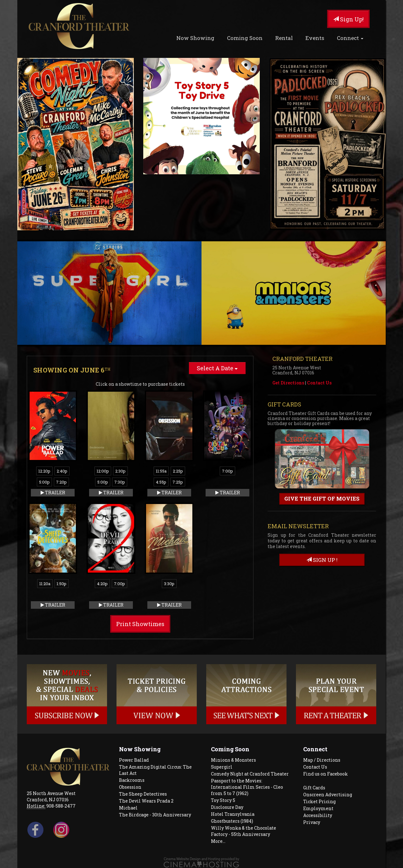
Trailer (53, 493)
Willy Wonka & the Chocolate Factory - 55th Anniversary (244, 831)
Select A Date (217, 368)
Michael (128, 808)
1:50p (62, 584)
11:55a (161, 471)
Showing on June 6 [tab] (72, 370)
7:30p (120, 482)
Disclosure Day (227, 807)
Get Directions (288, 383)
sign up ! (322, 560)
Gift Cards (314, 788)
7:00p (227, 471)
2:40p (62, 471)
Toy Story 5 (223, 800)
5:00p (44, 482)
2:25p (178, 471)
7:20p (61, 482)
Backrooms (132, 780)
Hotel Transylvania (233, 814)
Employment (318, 808)
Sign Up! (348, 19)
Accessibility (318, 815)
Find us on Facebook (326, 774)
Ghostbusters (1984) (232, 821)
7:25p (178, 482)
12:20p (44, 471)
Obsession (130, 787)
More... (218, 841)
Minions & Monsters (233, 760)
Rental (284, 38)
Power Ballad (134, 760)
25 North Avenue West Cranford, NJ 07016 (51, 796)
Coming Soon (245, 38)
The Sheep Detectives (143, 794)
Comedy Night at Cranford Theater (250, 774)
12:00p (103, 471)
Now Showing (195, 38)
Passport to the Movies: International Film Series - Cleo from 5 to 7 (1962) (247, 787)
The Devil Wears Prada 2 (146, 801)
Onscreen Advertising (328, 795)
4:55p (161, 482)
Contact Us (319, 383)
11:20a (45, 584)
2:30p (120, 471)
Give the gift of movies (322, 498)
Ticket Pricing (319, 801)
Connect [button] (350, 38)
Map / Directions (322, 760)
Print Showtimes (140, 624)
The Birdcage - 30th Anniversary (155, 815)
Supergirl (222, 767)
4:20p (102, 584)
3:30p (169, 584)
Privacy (312, 822)
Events (315, 38)
